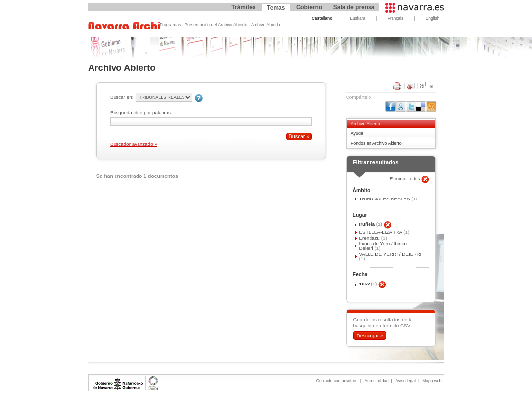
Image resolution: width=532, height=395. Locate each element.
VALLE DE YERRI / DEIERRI (390, 254)
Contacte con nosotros (337, 381)
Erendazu (370, 238)
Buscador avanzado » (134, 144)
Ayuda (357, 133)
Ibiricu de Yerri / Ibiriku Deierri (382, 246)
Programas (170, 25)
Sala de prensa (354, 7)
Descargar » (370, 336)
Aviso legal (405, 381)
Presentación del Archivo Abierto (216, 25)
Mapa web (432, 381)
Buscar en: (122, 97)
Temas (276, 8)
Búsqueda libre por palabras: (141, 113)
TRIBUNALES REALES (385, 199)
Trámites (243, 7)
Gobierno (309, 7)
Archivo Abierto (366, 124)
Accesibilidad (377, 381)
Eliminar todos (406, 179)
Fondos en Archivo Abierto (376, 143)
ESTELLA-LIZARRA (381, 232)
